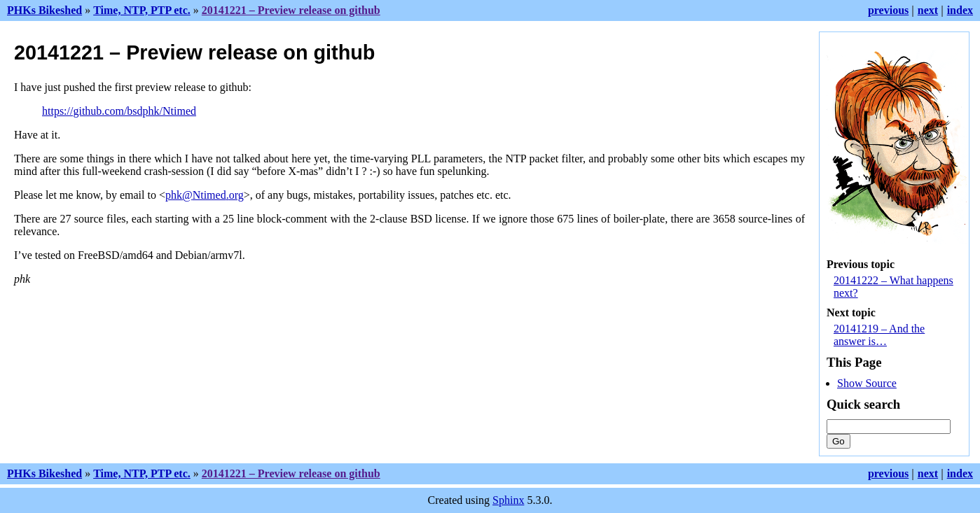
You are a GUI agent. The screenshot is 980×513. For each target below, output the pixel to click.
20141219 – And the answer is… (879, 335)
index (960, 10)
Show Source (867, 383)
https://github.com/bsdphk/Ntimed (119, 111)
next (928, 10)
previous (888, 10)
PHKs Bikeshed (44, 10)
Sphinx (508, 500)
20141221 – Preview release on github (291, 10)
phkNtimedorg (205, 195)
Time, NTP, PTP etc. (142, 10)
